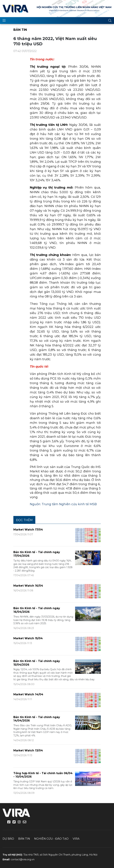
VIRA (15, 9)
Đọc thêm (24, 520)
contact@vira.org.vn (23, 859)
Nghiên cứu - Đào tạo (51, 839)
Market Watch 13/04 (28, 750)
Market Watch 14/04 (28, 694)
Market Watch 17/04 (28, 530)
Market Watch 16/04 (28, 586)
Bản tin (20, 30)
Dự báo (8, 839)
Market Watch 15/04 (28, 638)
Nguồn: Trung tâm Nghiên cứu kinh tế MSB (63, 504)
